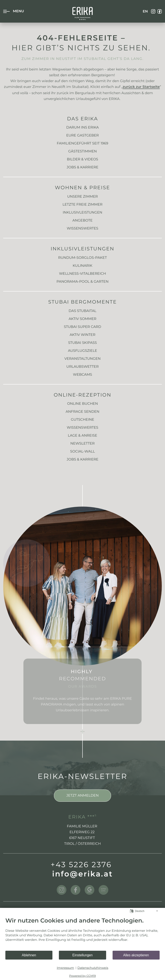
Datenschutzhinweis (93, 968)
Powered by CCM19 (82, 976)
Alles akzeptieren (136, 955)
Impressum (65, 968)
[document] (82, 934)
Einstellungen (83, 955)
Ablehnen (29, 955)
